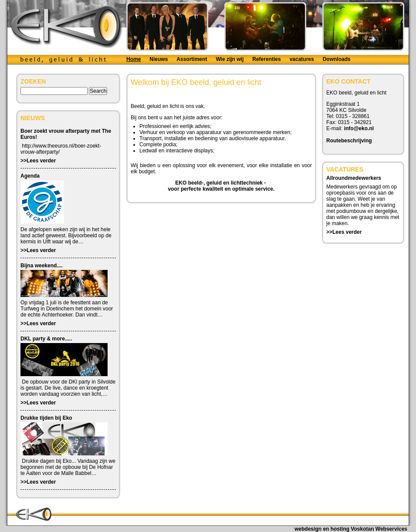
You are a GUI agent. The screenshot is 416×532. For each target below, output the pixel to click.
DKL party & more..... (46, 339)
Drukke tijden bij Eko (46, 418)
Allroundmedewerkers (354, 178)
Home (134, 59)
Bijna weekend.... (42, 266)
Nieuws (159, 59)
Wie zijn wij (230, 59)
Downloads (337, 59)
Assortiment (192, 59)
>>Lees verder (38, 161)
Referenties (266, 59)
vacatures (302, 59)
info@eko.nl (359, 128)
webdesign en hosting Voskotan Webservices (351, 529)
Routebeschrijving (349, 141)
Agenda (30, 176)
